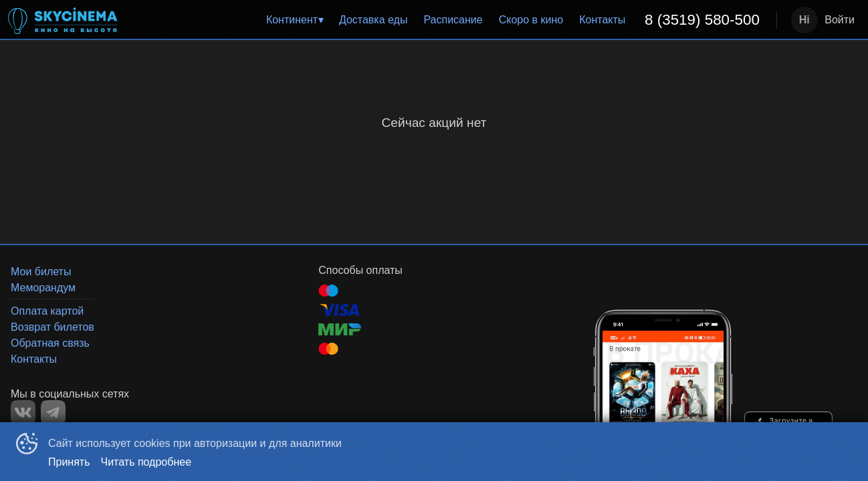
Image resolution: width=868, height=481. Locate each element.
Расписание (453, 20)
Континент (292, 20)
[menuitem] (295, 20)
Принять (69, 462)
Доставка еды (373, 20)
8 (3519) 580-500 (702, 20)
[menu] (451, 20)
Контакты (602, 20)
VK (23, 413)
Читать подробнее (146, 462)
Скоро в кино (531, 20)
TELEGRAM (53, 413)
